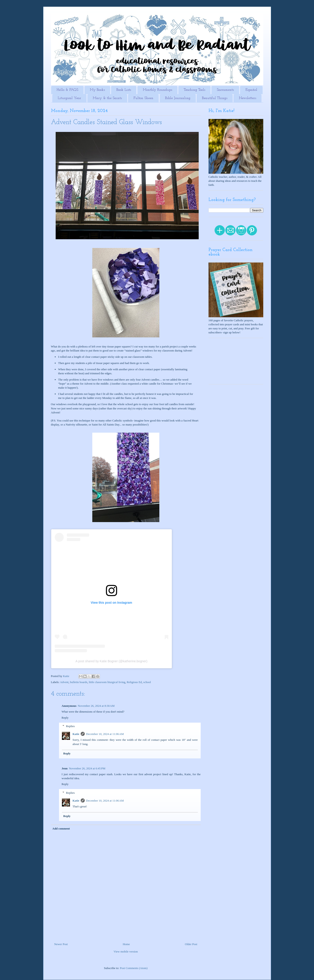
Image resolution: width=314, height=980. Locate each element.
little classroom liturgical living (107, 682)
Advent (64, 682)
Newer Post (61, 944)
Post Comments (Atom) (134, 968)
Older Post (191, 944)
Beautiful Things (215, 98)
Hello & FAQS (67, 90)
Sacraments (225, 90)
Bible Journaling (178, 98)
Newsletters (248, 98)
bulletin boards (79, 682)
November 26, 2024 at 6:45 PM (87, 768)
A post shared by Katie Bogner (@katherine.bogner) (112, 661)
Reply (65, 718)
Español (251, 90)
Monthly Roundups (157, 90)
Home (126, 944)
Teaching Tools (194, 90)
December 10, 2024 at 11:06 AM (105, 734)
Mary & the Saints (107, 98)
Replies (70, 726)
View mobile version (126, 951)
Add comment (61, 829)
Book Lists (124, 90)
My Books (97, 90)
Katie (76, 734)
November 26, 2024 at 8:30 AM (96, 706)
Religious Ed (134, 682)
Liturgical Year (69, 98)
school (147, 682)
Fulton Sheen (143, 98)
